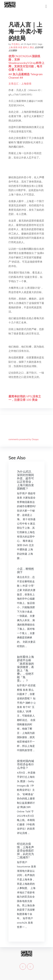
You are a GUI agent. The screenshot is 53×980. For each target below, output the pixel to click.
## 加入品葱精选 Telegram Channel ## (26, 76)
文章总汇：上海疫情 (20, 84)
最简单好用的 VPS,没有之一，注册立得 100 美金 (25, 398)
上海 (11, 47)
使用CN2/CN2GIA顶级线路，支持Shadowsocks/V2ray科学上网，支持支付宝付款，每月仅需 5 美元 (26, 63)
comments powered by (24, 439)
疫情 (15, 47)
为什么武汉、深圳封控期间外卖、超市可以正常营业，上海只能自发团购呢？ (25, 480)
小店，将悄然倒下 (25, 570)
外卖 (20, 47)
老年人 (26, 47)
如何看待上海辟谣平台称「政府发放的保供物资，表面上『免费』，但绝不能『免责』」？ (25, 669)
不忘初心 (16, 44)
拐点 (32, 47)
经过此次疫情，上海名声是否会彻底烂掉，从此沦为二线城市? (25, 851)
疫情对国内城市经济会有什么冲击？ (25, 764)
